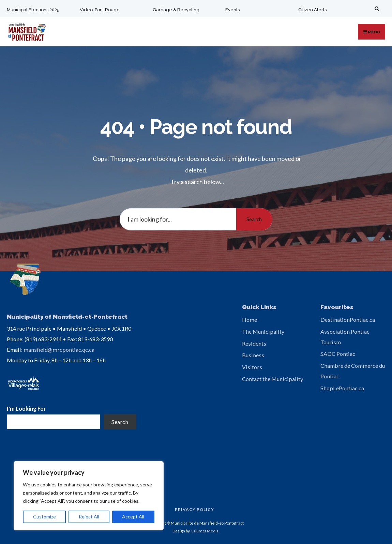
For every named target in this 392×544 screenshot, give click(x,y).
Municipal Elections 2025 (33, 10)
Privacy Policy (194, 508)
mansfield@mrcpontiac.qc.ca (59, 349)
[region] (89, 496)
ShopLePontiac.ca (342, 388)
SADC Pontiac (338, 354)
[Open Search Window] (375, 9)
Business (253, 355)
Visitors (252, 367)
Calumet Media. (205, 530)
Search (254, 219)
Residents (254, 343)
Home (250, 320)
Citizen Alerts (312, 10)
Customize (44, 517)
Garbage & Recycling (175, 10)
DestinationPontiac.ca (348, 320)
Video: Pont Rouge (99, 10)
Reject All (89, 517)
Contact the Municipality (273, 379)
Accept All (133, 517)
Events (232, 10)
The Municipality (263, 331)
